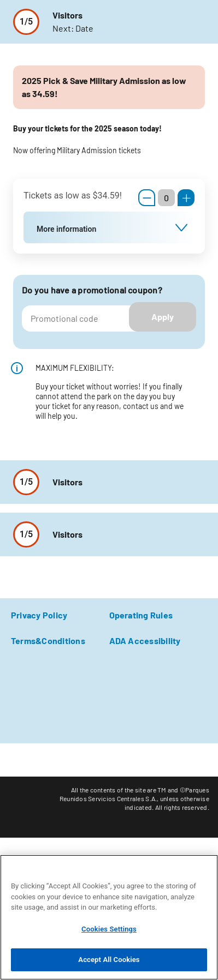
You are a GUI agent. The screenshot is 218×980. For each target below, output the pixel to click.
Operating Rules (141, 615)
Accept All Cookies (109, 960)
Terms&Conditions (48, 641)
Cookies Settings (109, 929)
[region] (109, 917)
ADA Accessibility (145, 641)
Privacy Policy (39, 615)
